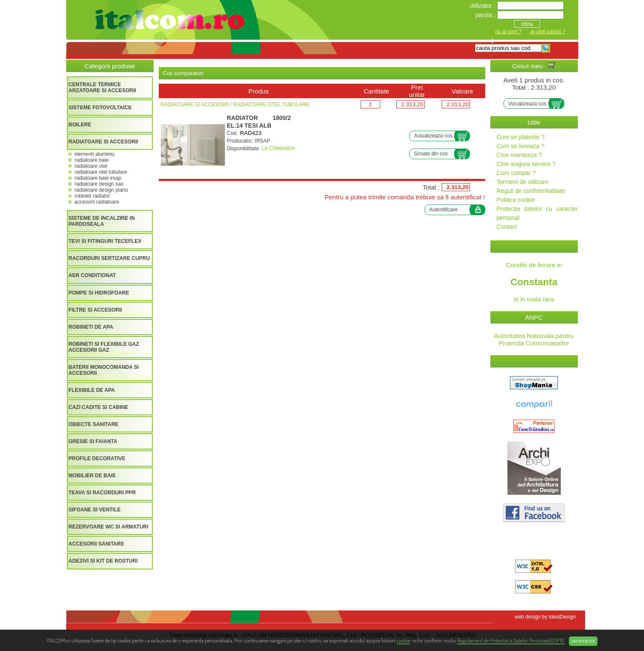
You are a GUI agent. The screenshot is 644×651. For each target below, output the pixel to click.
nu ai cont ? (508, 32)
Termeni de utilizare (523, 182)
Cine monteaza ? (519, 155)
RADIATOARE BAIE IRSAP (98, 178)
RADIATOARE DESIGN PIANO (101, 190)
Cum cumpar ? (516, 173)
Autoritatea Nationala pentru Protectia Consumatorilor (534, 339)
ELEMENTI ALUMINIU (95, 154)
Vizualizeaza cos (527, 104)
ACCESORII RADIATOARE (97, 202)
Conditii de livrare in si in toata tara (534, 282)
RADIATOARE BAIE (92, 160)
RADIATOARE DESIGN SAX (99, 184)
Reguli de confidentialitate (531, 191)
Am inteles (583, 641)
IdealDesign (562, 617)
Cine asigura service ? (526, 164)
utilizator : (484, 6)
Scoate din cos (431, 154)
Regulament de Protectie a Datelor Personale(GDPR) (511, 640)
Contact (507, 227)
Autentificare (444, 210)
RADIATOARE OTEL (91, 166)
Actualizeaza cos (433, 136)
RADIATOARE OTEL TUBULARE (101, 172)
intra (527, 24)
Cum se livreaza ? (521, 146)
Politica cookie (516, 200)
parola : (486, 15)
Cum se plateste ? (521, 137)
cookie (404, 640)
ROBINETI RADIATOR (92, 196)
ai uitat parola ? (548, 32)
